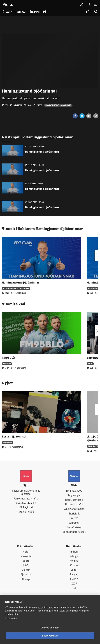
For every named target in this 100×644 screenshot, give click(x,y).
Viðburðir (74, 566)
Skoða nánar (12, 618)
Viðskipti (26, 557)
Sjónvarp (26, 575)
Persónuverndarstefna (26, 499)
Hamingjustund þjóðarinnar (58, 105)
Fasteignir (74, 557)
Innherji (74, 552)
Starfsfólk (74, 514)
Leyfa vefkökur (50, 636)
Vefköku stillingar (50, 628)
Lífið (26, 566)
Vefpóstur (74, 523)
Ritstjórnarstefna (74, 505)
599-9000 (29, 512)
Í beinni (35, 12)
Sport (26, 561)
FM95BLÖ (8, 358)
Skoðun (26, 570)
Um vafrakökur (74, 528)
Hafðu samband (74, 500)
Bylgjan (74, 575)
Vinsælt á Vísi (13, 304)
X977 (74, 584)
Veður (74, 570)
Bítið (90, 364)
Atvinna (74, 561)
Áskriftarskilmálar (74, 509)
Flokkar (21, 12)
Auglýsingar (74, 495)
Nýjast (7, 383)
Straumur (8, 442)
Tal (74, 589)
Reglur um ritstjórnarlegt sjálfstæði (26, 493)
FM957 (74, 579)
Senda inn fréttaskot (74, 532)
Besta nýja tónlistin (15, 437)
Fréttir (26, 552)
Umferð (74, 518)
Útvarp (26, 579)
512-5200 (77, 491)
